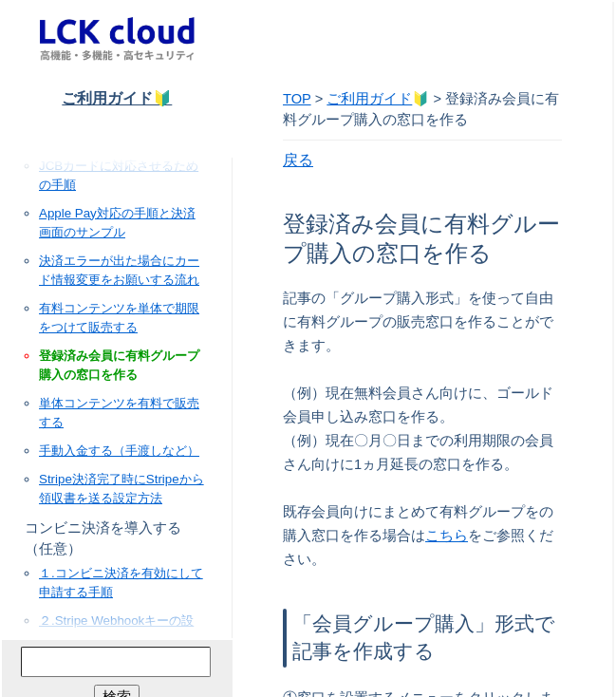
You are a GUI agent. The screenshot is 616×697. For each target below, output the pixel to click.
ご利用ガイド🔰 (117, 98)
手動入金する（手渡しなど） (119, 451)
